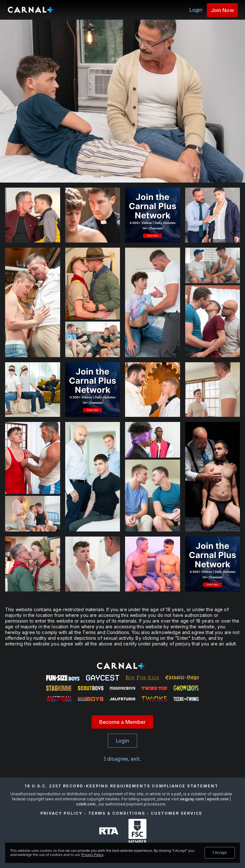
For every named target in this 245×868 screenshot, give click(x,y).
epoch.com (218, 799)
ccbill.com (86, 804)
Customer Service (177, 813)
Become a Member (123, 722)
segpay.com (192, 799)
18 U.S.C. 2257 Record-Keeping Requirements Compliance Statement (121, 786)
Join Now (222, 10)
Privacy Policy (61, 813)
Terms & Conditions (117, 813)
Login (196, 10)
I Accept (220, 853)
